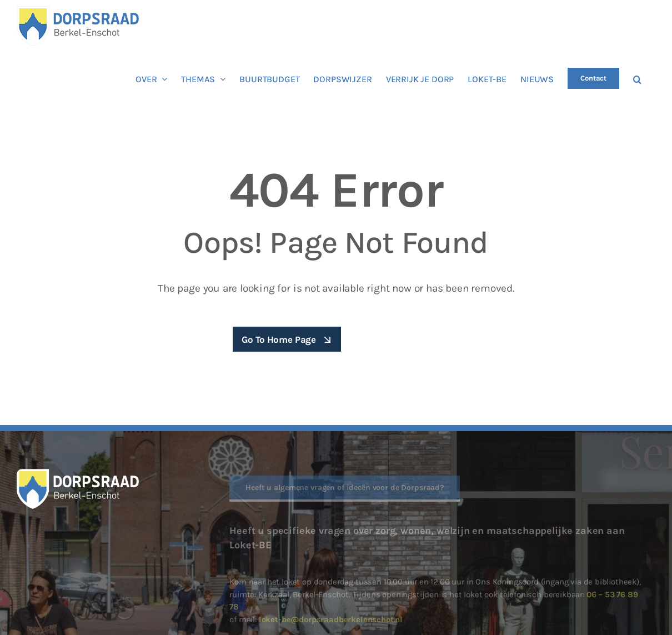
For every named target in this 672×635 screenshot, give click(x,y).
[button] (637, 78)
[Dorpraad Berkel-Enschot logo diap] (78, 473)
